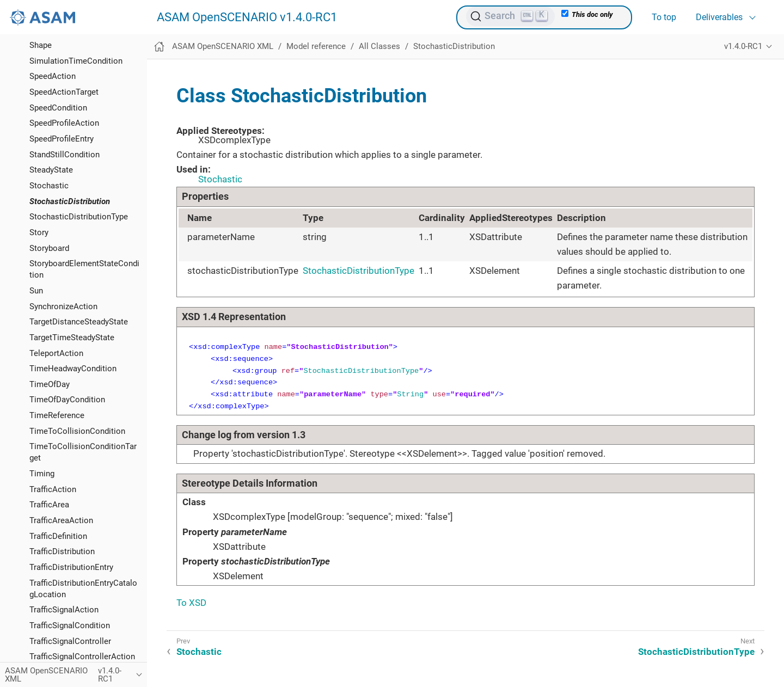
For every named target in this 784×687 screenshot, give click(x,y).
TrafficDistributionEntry (71, 567)
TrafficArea (49, 505)
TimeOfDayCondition (67, 400)
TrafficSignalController (70, 641)
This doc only (587, 14)
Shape (41, 45)
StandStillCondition (65, 155)
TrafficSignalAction (64, 610)
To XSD (191, 603)
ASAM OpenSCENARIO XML (223, 46)
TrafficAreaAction (61, 520)
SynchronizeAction (63, 306)
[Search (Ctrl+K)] (510, 16)
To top (664, 17)
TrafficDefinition (58, 536)
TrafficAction (53, 489)
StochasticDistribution (70, 201)
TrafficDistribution (62, 551)
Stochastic (49, 186)
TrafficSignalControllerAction (82, 657)
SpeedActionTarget (64, 92)
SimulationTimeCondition (76, 61)
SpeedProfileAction (64, 123)
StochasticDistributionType (79, 217)
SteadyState (51, 170)
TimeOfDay (50, 384)
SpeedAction (53, 76)
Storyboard (49, 248)
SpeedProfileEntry (62, 139)
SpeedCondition (58, 108)
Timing (42, 474)
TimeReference (57, 415)
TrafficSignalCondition (70, 625)
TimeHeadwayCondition (73, 369)
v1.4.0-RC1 (743, 46)
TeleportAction (56, 353)
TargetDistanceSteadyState (79, 322)
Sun (36, 291)
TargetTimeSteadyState (72, 338)
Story (39, 232)
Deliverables (719, 17)
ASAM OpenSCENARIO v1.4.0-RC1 (247, 17)
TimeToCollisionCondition (77, 431)
